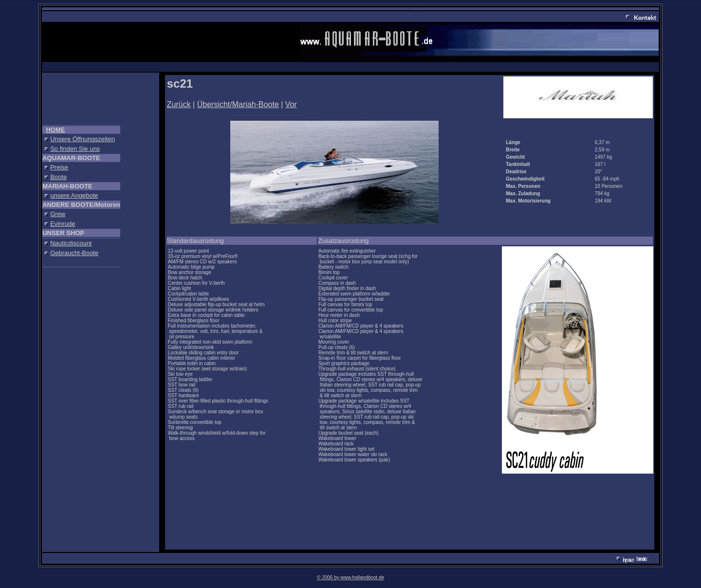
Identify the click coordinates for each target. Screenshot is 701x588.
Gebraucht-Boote (74, 253)
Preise (59, 167)
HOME (55, 130)
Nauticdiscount (71, 243)
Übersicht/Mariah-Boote (238, 104)
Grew (58, 214)
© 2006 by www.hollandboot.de (350, 578)
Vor (291, 104)
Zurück (179, 104)
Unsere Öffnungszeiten (83, 139)
